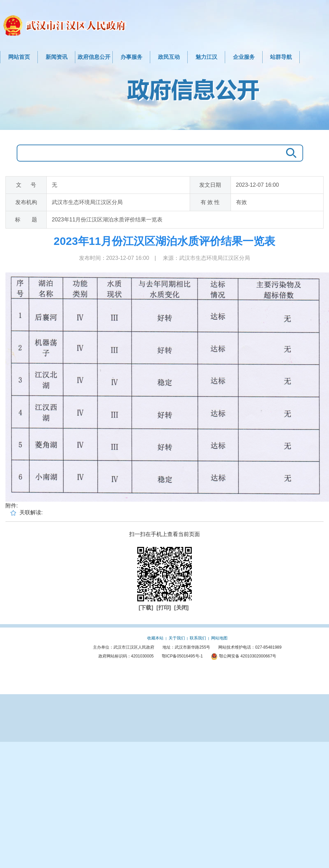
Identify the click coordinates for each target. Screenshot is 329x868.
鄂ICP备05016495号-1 (182, 656)
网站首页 (19, 57)
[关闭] (181, 608)
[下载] (147, 608)
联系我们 (198, 638)
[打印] (164, 608)
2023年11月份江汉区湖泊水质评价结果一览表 (165, 241)
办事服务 (131, 57)
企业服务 (244, 57)
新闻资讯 (57, 57)
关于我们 (177, 638)
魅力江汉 (206, 57)
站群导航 (281, 57)
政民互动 (169, 57)
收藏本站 (155, 638)
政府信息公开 (94, 57)
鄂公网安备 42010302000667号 (244, 656)
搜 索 (289, 153)
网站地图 (219, 638)
